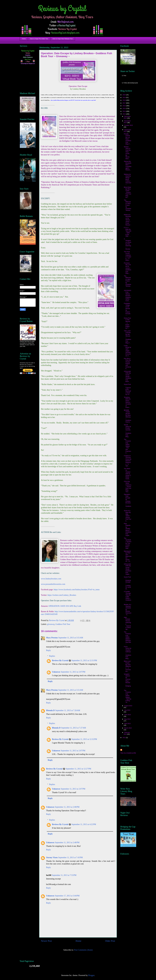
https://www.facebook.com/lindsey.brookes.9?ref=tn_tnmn (77, 590)
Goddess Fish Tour (63, 624)
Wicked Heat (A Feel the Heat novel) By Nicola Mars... (127, 153)
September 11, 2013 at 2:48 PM (67, 842)
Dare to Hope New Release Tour (63, 39)
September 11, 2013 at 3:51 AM (71, 638)
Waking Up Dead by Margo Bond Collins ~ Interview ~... (127, 179)
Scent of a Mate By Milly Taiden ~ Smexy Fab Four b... (128, 516)
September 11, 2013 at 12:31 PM (84, 660)
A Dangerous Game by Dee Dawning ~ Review (128, 244)
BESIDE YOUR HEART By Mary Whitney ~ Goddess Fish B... (127, 416)
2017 (124, 103)
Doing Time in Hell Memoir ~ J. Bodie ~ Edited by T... (127, 323)
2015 (124, 108)
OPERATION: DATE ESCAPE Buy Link (65, 606)
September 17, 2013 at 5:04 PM (67, 896)
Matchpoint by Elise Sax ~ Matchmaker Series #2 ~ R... (128, 556)
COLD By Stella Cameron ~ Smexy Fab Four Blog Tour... (128, 487)
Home (24, 39)
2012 (124, 738)
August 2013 (128, 706)
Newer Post (46, 941)
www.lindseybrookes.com (51, 579)
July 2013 (127, 710)
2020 (124, 95)
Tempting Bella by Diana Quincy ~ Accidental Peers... (127, 402)
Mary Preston (52, 638)
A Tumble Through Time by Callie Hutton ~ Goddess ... (127, 597)
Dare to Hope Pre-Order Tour (39, 39)
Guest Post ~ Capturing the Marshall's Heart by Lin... (127, 389)
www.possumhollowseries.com (53, 584)
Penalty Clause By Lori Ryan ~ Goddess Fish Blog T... (127, 139)
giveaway (51, 624)
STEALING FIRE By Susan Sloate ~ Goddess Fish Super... (127, 569)
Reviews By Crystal (60, 660)
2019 (124, 97)
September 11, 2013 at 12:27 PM (78, 769)
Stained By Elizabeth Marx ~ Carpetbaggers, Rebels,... (128, 166)
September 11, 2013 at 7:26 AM (68, 710)
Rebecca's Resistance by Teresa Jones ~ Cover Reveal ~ (127, 220)
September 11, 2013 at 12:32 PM (84, 739)
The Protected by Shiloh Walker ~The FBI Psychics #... (127, 446)
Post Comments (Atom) (83, 950)
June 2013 (128, 715)
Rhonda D (50, 710)
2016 (124, 106)
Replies (52, 656)
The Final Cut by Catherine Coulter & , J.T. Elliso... (128, 256)
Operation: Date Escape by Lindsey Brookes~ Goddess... (127, 501)
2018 (124, 100)
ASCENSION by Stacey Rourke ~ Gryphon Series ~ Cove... (128, 296)
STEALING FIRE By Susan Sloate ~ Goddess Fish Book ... (127, 377)
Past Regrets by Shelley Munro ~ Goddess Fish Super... (127, 529)
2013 (124, 114)
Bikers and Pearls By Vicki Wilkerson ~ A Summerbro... (127, 666)
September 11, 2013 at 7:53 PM (64, 875)
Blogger (91, 975)
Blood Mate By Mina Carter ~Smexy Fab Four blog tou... (128, 192)
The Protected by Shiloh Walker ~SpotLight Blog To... (127, 696)
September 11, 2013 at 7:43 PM (71, 857)
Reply (48, 650)
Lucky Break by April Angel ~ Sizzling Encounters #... (127, 351)
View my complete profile (128, 753)
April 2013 (127, 724)
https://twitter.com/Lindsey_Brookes (62, 595)
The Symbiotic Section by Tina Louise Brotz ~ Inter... (128, 543)
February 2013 (127, 733)
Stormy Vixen (52, 857)
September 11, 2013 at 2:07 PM (73, 672)
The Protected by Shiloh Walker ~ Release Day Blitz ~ (127, 638)
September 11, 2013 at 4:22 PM (84, 824)
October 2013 (129, 125)
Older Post (110, 941)
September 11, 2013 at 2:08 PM (67, 807)
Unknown (56, 672)
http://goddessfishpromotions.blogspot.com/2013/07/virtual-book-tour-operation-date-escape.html (73, 100)
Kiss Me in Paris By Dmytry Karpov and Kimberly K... (127, 364)
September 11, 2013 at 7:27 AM (74, 728)
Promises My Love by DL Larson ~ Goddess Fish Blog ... (127, 268)
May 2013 (127, 719)
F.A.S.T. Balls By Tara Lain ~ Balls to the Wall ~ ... (128, 232)
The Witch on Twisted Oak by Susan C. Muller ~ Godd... (128, 474)
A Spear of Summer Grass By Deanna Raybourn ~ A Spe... (128, 461)
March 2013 (128, 728)
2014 (124, 111)
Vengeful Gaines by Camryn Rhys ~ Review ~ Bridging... (127, 681)
